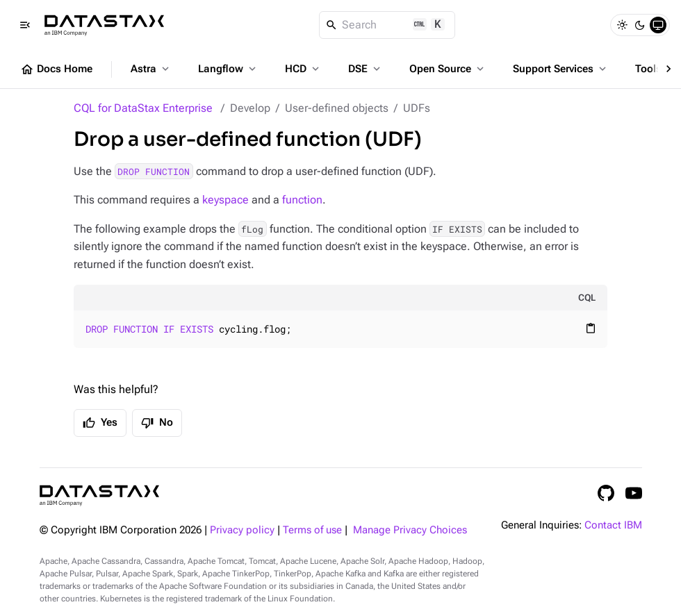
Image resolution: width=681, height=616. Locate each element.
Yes (100, 423)
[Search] (387, 25)
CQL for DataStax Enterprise (143, 108)
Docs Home (56, 69)
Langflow (228, 69)
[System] (658, 25)
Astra (151, 69)
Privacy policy (242, 530)
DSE (366, 69)
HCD (303, 69)
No (157, 423)
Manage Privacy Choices (410, 530)
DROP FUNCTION (154, 172)
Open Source (448, 69)
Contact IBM (613, 525)
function (302, 200)
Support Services (561, 69)
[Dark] (640, 25)
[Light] (622, 25)
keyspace (225, 200)
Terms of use (312, 530)
